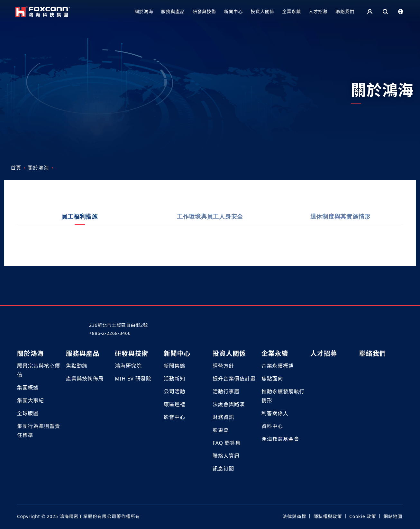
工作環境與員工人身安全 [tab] (210, 223)
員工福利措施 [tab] (80, 223)
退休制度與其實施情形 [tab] (341, 223)
